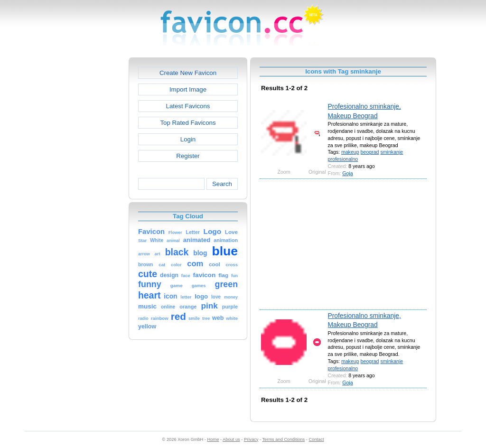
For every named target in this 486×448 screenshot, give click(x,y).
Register (188, 156)
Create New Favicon (188, 73)
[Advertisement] (88, 200)
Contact (317, 439)
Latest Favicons (188, 106)
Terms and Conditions (283, 439)
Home (213, 439)
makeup (350, 152)
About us (231, 439)
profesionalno (343, 159)
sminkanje (392, 152)
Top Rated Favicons (188, 123)
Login (188, 139)
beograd (370, 152)
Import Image (188, 89)
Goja (347, 173)
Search (222, 184)
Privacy (251, 439)
